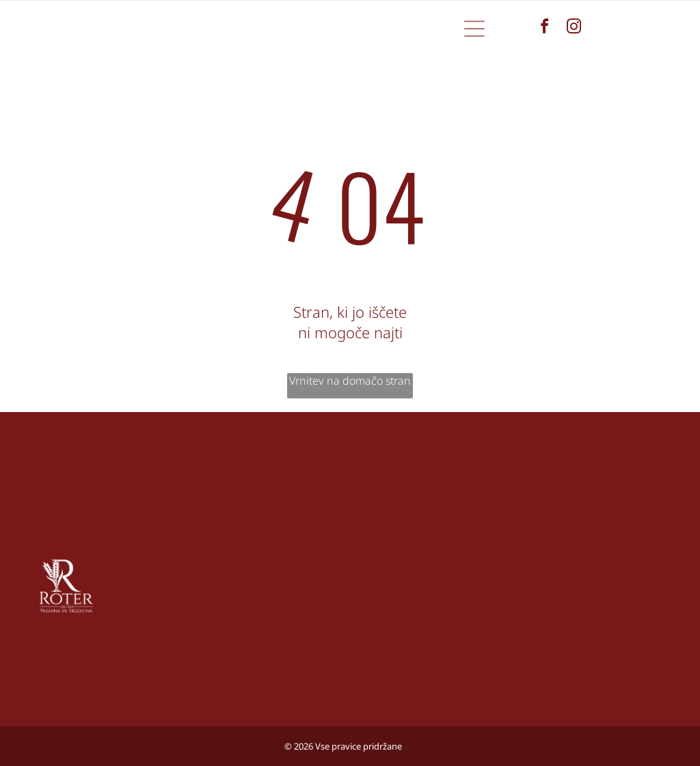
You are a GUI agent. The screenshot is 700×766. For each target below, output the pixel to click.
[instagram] (574, 28)
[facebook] (545, 28)
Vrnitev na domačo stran (350, 381)
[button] (474, 29)
